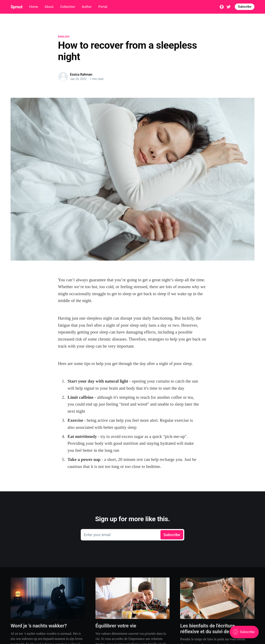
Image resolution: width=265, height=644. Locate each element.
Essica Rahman (81, 74)
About (49, 7)
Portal (103, 7)
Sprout (16, 7)
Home (34, 7)
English (64, 37)
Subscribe (245, 7)
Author (87, 7)
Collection (67, 7)
